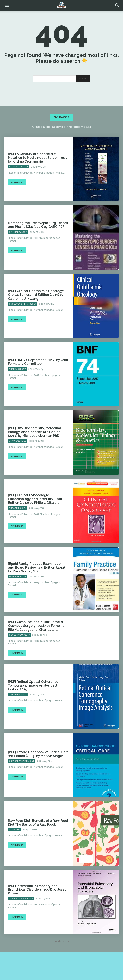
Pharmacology (17, 369)
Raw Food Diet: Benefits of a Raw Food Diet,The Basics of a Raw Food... (38, 823)
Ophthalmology (18, 232)
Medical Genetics (19, 167)
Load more (62, 941)
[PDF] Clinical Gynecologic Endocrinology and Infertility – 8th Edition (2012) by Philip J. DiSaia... (35, 499)
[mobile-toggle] (7, 5)
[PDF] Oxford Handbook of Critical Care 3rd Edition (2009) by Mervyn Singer (38, 754)
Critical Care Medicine (22, 761)
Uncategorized (18, 441)
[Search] (83, 79)
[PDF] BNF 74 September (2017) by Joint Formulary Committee (38, 362)
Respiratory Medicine (21, 899)
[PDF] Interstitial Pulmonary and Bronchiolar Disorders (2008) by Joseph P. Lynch (38, 890)
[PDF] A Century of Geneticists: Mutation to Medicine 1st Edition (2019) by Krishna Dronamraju (38, 158)
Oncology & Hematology (23, 304)
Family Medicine (18, 577)
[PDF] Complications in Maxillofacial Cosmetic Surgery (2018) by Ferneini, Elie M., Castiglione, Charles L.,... (36, 626)
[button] (117, 5)
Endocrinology (18, 508)
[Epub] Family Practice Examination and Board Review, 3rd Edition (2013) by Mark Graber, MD (36, 567)
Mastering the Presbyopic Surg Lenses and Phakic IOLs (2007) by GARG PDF (38, 225)
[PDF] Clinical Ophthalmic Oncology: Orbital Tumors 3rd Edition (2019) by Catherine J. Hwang (36, 295)
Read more (17, 182)
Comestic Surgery (19, 635)
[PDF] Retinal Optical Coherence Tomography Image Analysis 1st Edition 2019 (33, 685)
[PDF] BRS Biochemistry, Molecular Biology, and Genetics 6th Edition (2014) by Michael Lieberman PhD (35, 432)
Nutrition (15, 830)
